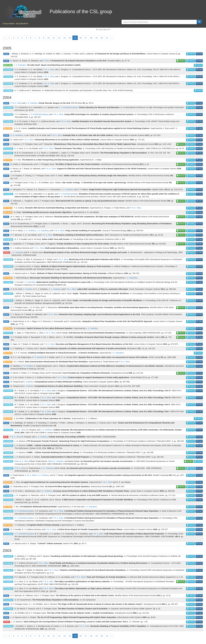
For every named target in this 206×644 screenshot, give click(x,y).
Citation (190, 54)
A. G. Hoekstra (32, 103)
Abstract (181, 61)
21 (107, 38)
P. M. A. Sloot (49, 69)
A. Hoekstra (29, 382)
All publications (22, 24)
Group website (9, 24)
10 (48, 38)
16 (80, 38)
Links (199, 54)
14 (70, 38)
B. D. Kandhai (38, 357)
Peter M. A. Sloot (21, 461)
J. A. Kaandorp (20, 65)
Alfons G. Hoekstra (56, 461)
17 (86, 38)
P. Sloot (46, 61)
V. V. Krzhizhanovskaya (68, 107)
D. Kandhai (28, 289)
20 (102, 38)
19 (96, 38)
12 (59, 38)
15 (75, 38)
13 (65, 38)
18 (91, 38)
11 (54, 38)
